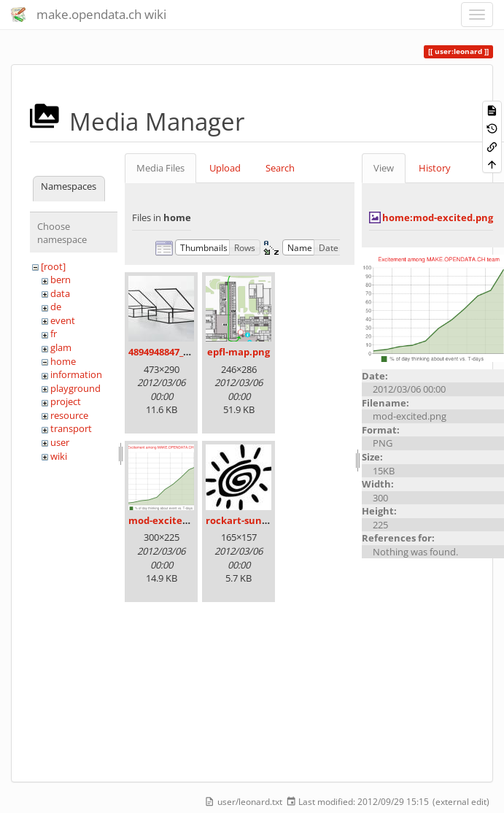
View (384, 168)
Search (280, 168)
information (76, 374)
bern (61, 280)
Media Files (160, 168)
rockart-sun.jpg (242, 520)
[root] (53, 266)
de (56, 307)
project (66, 401)
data (60, 293)
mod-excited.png (168, 520)
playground (75, 388)
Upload (225, 168)
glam (61, 347)
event (63, 320)
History (435, 168)
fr (54, 334)
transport (71, 428)
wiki (59, 456)
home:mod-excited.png (438, 217)
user (60, 442)
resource (69, 415)
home (63, 361)
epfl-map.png (239, 352)
